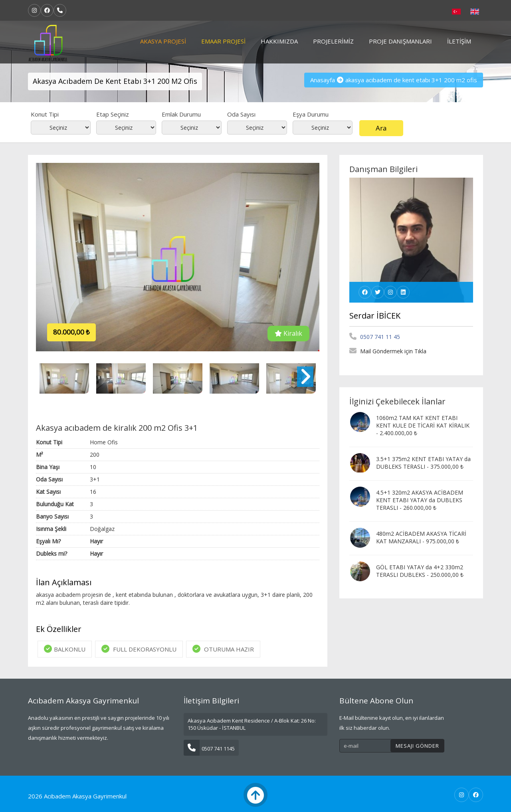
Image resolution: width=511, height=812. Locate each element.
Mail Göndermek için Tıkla (388, 351)
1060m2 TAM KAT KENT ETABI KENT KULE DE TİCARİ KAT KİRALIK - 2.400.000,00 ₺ (423, 425)
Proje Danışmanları (400, 41)
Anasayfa (323, 80)
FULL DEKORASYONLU (139, 649)
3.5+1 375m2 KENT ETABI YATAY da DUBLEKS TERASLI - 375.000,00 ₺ (423, 463)
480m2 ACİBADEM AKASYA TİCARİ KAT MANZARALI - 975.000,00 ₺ (421, 537)
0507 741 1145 (209, 749)
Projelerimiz (333, 41)
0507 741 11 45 (375, 337)
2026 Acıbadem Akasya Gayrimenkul (77, 796)
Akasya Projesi (163, 41)
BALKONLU (65, 649)
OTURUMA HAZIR (223, 649)
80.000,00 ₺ (71, 332)
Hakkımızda (279, 41)
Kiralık (288, 333)
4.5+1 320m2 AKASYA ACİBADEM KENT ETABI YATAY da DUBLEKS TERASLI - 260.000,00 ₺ (420, 500)
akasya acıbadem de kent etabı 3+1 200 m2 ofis (411, 80)
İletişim (459, 41)
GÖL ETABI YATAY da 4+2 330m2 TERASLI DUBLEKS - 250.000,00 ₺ (420, 571)
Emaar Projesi (223, 41)
